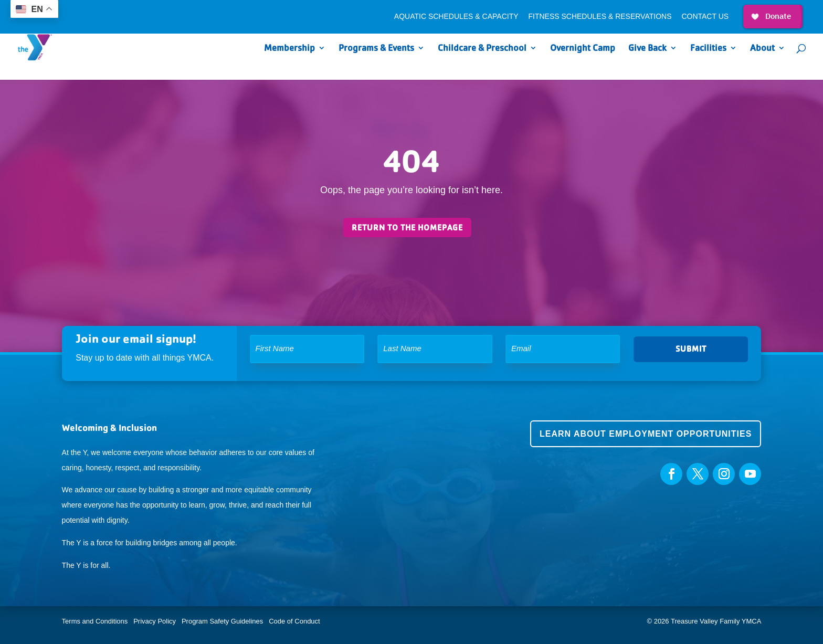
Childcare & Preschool (482, 49)
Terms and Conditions (95, 621)
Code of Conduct (294, 621)
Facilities (708, 49)
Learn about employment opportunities (646, 434)
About (762, 49)
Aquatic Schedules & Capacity (456, 17)
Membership (289, 49)
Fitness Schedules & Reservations (600, 17)
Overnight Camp (583, 49)
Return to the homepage (407, 228)
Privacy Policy (155, 621)
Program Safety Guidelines (221, 621)
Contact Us (705, 17)
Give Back (647, 49)
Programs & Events (376, 49)
